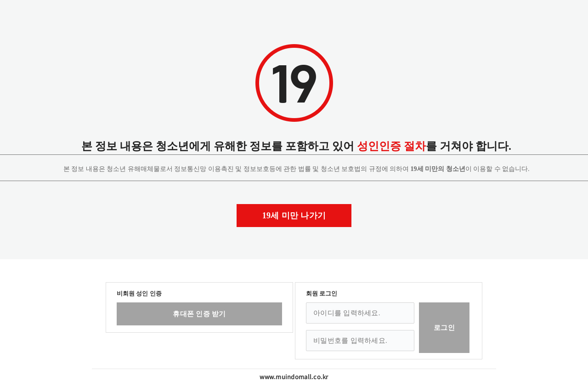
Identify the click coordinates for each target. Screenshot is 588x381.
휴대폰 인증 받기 (199, 314)
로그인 (444, 328)
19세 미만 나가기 (294, 216)
